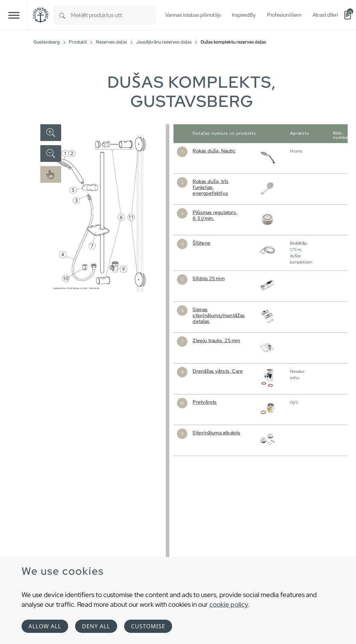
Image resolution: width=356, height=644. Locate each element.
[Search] (62, 15)
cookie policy (229, 604)
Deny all (96, 626)
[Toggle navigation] (14, 15)
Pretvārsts (205, 402)
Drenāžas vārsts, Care (218, 371)
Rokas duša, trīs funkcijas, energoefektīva (211, 187)
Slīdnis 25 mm (208, 278)
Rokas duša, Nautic (214, 151)
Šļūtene (201, 243)
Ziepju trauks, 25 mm (216, 340)
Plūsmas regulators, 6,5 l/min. (215, 215)
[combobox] (114, 15)
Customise (148, 626)
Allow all (45, 626)
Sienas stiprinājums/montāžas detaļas (219, 315)
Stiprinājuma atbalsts (216, 433)
